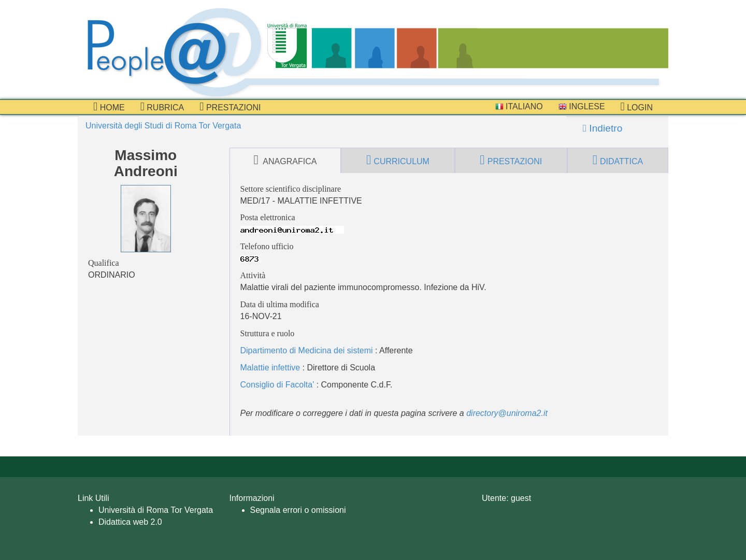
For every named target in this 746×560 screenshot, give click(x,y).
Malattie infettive (270, 368)
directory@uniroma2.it (507, 413)
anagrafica (285, 160)
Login (637, 107)
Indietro (602, 128)
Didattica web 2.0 (130, 522)
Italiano (519, 106)
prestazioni (230, 107)
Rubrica (162, 107)
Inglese (582, 106)
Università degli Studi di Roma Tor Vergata (163, 126)
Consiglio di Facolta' (277, 385)
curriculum (398, 160)
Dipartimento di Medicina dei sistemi (307, 350)
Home (109, 107)
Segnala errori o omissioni (298, 510)
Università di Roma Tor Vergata (156, 510)
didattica (618, 160)
